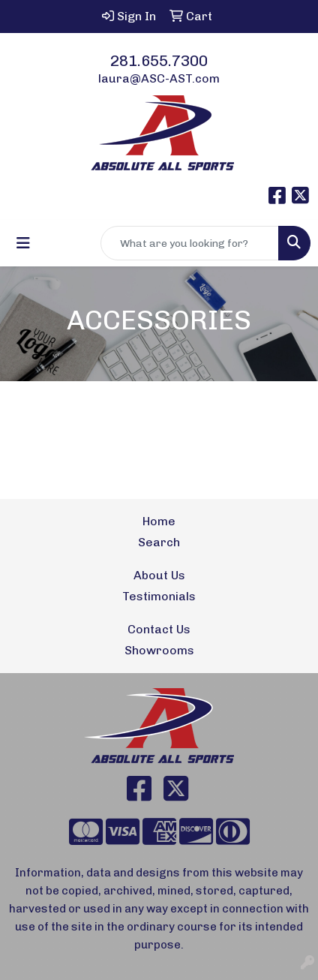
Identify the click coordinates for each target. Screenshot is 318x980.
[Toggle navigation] (23, 243)
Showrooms (159, 650)
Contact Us (159, 629)
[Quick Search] (190, 243)
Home (159, 521)
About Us (159, 575)
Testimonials (159, 596)
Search (159, 542)
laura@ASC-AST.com (159, 78)
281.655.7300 (159, 61)
